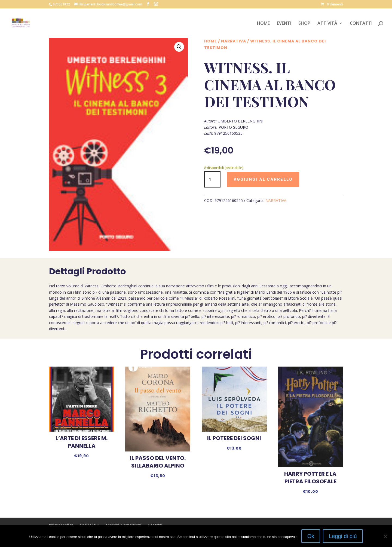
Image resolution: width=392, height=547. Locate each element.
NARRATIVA (234, 41)
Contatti (155, 525)
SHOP (304, 24)
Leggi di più (343, 536)
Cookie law (89, 525)
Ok (311, 536)
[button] (179, 47)
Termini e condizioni (123, 525)
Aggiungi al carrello (263, 179)
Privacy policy (61, 525)
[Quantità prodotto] (212, 179)
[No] (385, 536)
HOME (263, 24)
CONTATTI (361, 24)
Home (211, 41)
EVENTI (284, 24)
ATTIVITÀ (327, 24)
